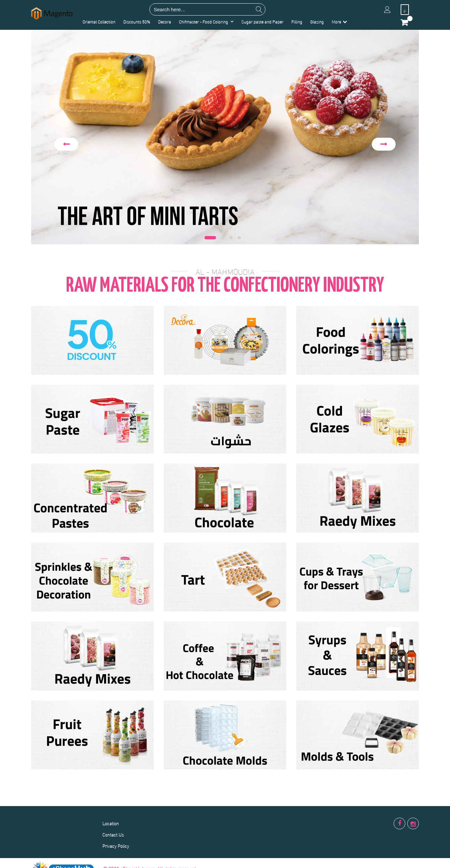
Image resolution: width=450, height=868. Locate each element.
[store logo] (52, 13)
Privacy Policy (116, 846)
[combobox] (207, 9)
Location (111, 823)
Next (384, 144)
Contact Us (113, 834)
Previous (66, 144)
